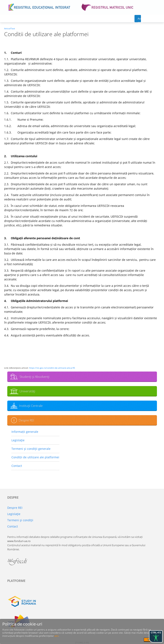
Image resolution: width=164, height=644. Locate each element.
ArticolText (10, 28)
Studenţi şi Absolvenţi (34, 377)
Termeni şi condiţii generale (31, 449)
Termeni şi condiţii (20, 520)
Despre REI (26, 420)
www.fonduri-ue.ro (19, 541)
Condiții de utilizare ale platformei (35, 457)
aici (56, 636)
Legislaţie (18, 440)
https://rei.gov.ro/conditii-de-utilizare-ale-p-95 (52, 368)
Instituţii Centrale (31, 406)
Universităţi (27, 391)
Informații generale (25, 432)
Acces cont (139, 19)
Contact (17, 466)
